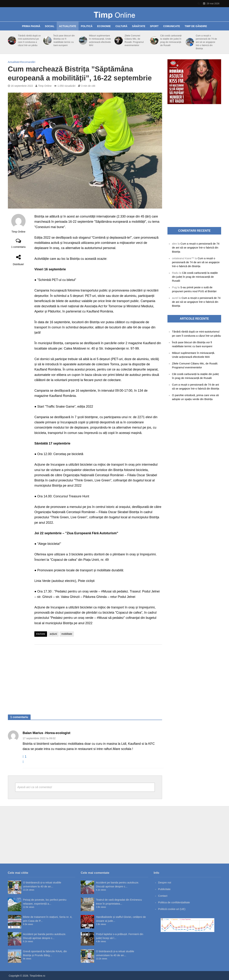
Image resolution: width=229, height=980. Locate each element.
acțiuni (53, 634)
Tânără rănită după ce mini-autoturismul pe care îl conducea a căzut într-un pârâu (29, 40)
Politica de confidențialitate (174, 902)
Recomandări (28, 62)
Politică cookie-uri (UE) (172, 909)
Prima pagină (31, 26)
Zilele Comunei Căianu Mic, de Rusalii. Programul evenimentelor (134, 40)
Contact (163, 896)
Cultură (121, 26)
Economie (104, 26)
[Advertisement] (98, 676)
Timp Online (45, 86)
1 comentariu (18, 247)
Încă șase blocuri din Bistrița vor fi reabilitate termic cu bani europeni (64, 40)
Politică (87, 26)
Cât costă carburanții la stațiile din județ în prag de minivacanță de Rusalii (171, 40)
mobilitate (67, 634)
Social (50, 26)
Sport (154, 26)
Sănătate (139, 26)
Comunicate (172, 26)
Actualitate (68, 26)
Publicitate (164, 889)
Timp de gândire (196, 26)
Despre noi (165, 882)
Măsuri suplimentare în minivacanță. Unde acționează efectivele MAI (100, 40)
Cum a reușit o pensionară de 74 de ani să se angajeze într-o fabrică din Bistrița (206, 42)
